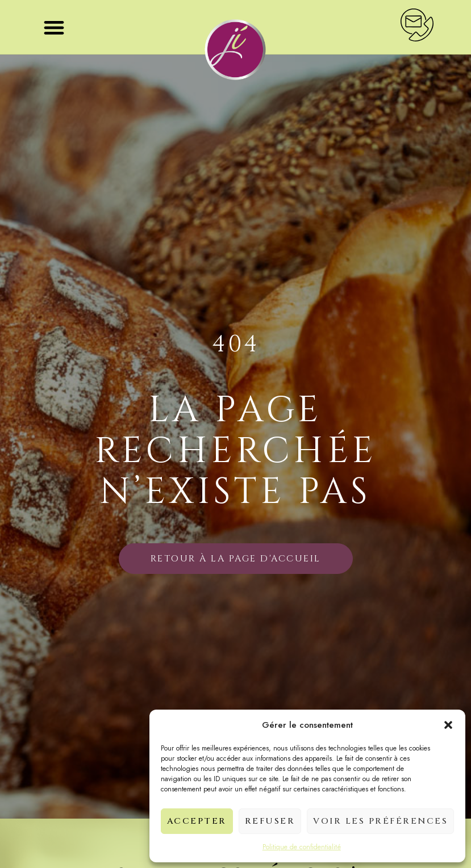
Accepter (197, 821)
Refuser (270, 821)
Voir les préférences (380, 821)
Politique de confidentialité (302, 847)
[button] (448, 725)
